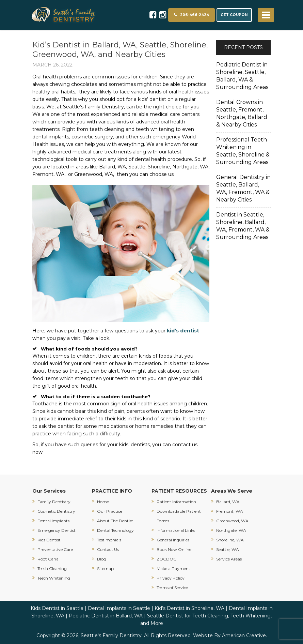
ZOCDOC (166, 559)
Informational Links (176, 530)
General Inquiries (173, 540)
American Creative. (244, 635)
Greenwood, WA (232, 521)
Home (103, 502)
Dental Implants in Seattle (119, 608)
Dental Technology (115, 530)
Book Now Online (174, 549)
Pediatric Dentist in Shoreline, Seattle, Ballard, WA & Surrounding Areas (242, 76)
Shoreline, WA (230, 540)
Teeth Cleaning (52, 568)
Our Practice (110, 511)
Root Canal (49, 559)
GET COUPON (234, 15)
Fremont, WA (230, 511)
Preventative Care (55, 549)
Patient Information (176, 502)
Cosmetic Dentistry (56, 511)
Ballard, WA (228, 502)
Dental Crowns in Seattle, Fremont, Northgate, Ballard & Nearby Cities (242, 113)
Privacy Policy (171, 578)
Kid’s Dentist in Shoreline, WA (189, 608)
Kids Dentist (49, 540)
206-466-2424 (192, 15)
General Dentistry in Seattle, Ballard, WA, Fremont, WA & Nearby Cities (243, 188)
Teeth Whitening (54, 578)
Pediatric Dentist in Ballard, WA (106, 616)
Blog (102, 559)
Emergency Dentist (57, 530)
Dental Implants (53, 521)
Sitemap (105, 568)
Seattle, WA (228, 549)
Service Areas (229, 559)
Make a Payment (173, 568)
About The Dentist (115, 521)
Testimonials (109, 540)
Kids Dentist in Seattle (57, 608)
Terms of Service (172, 588)
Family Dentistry (54, 502)
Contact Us (108, 549)
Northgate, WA (231, 530)
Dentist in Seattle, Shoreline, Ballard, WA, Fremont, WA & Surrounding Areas (243, 226)
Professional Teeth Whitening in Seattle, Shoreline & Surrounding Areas (243, 151)
